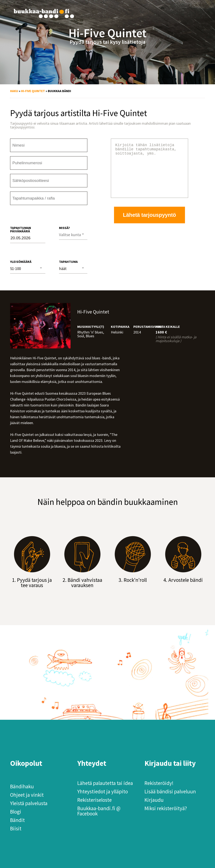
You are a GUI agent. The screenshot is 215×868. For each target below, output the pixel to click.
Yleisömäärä (21, 262)
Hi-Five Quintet (33, 91)
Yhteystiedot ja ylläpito (103, 791)
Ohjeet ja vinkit (27, 795)
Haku (14, 91)
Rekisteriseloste (94, 800)
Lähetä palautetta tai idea (105, 783)
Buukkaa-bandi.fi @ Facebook (99, 811)
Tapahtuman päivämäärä (21, 229)
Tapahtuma (68, 262)
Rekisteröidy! (159, 783)
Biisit (16, 828)
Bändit (17, 820)
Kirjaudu (154, 800)
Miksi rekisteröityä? (166, 808)
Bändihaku (22, 786)
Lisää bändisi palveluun (170, 791)
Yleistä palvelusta (29, 803)
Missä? (64, 228)
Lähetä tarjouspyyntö (150, 225)
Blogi (16, 812)
